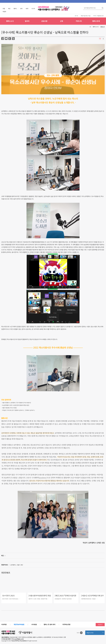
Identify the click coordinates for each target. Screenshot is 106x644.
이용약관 (4, 624)
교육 (62, 21)
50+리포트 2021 (8, 596)
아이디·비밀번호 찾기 (98, 16)
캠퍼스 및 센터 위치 (50, 624)
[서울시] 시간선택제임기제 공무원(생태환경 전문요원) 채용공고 (92, 597)
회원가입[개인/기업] (86, 16)
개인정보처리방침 (19, 624)
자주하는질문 (66, 624)
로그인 (76, 16)
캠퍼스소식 (10, 21)
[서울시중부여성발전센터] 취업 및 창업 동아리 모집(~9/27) (40, 597)
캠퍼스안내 (96, 21)
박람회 (4, 12)
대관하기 (100, 625)
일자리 (27, 21)
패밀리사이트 (95, 633)
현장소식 (103, 27)
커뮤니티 (79, 21)
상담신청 (44, 21)
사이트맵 (34, 624)
